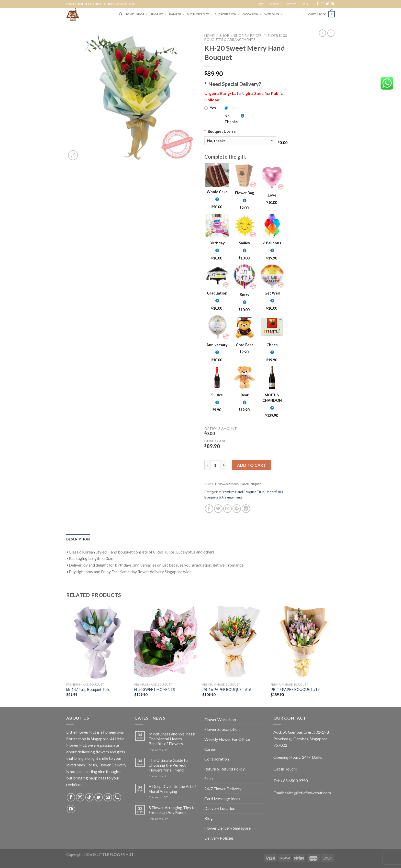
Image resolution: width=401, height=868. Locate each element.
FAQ (305, 4)
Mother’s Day (200, 14)
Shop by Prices (248, 36)
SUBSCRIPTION (227, 14)
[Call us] (117, 797)
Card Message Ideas (222, 799)
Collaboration (217, 759)
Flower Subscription (222, 729)
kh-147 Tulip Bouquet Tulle (88, 690)
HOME (129, 14)
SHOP (142, 14)
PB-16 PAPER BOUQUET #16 (227, 690)
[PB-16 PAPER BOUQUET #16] (234, 642)
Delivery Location (220, 808)
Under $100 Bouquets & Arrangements (246, 38)
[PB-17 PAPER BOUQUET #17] (302, 642)
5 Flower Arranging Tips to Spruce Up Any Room (172, 810)
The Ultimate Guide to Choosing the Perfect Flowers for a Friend (168, 765)
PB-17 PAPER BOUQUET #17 (295, 690)
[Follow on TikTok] (89, 797)
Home (209, 36)
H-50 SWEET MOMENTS (155, 690)
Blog (209, 818)
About (274, 4)
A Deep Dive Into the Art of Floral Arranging (172, 789)
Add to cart (252, 465)
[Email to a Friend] (227, 509)
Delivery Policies (219, 838)
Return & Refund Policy (225, 769)
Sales (209, 779)
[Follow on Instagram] (322, 4)
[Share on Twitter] (218, 509)
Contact (290, 4)
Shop (224, 36)
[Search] (121, 14)
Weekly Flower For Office (227, 739)
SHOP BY (159, 14)
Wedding (274, 14)
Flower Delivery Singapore (227, 828)
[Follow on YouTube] (71, 809)
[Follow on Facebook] (318, 4)
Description (78, 539)
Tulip (261, 492)
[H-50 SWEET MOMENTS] (166, 642)
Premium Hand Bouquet (239, 492)
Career (210, 749)
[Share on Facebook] (209, 509)
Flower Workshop (220, 719)
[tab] (78, 539)
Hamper (177, 14)
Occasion (252, 14)
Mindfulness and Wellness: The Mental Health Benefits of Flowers (172, 739)
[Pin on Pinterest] (237, 509)
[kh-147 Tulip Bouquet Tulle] (98, 642)
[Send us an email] (332, 4)
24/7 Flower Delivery (223, 789)
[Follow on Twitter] (327, 4)
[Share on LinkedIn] (246, 509)
